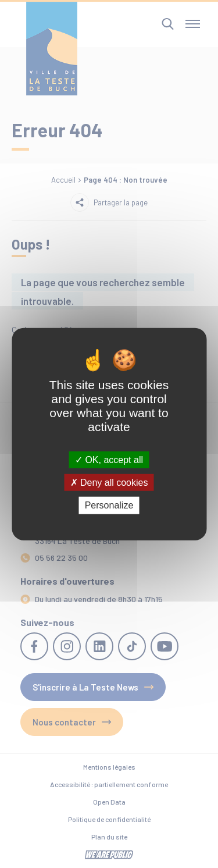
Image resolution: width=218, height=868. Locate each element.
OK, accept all (109, 460)
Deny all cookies (109, 483)
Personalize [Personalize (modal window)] (109, 505)
